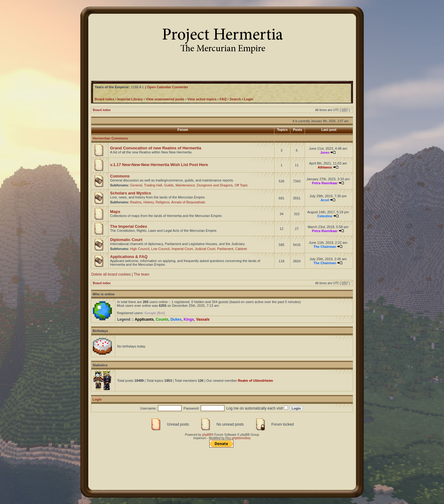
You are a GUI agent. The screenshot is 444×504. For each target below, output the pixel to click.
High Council (140, 249)
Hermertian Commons (110, 138)
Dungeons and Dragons (215, 185)
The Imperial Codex (129, 226)
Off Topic (241, 185)
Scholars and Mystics (131, 193)
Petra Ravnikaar (325, 183)
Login (97, 399)
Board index (102, 110)
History (148, 202)
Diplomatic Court (126, 240)
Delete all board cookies (111, 274)
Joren (325, 152)
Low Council (160, 249)
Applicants (144, 319)
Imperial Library (130, 99)
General (136, 185)
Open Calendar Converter (168, 87)
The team (142, 274)
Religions (163, 202)
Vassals (203, 319)
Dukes (176, 319)
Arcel (325, 200)
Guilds (169, 185)
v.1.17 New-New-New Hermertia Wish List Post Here (159, 165)
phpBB (207, 435)
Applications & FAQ (129, 257)
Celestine (325, 216)
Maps (115, 212)
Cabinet (241, 249)
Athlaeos (325, 167)
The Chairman (325, 247)
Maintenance (185, 185)
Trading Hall (153, 185)
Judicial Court (205, 249)
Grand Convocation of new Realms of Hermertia (156, 148)
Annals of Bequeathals (188, 202)
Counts (162, 319)
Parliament (225, 249)
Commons (120, 176)
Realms (136, 202)
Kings (189, 319)
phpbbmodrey (241, 438)
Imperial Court (182, 249)
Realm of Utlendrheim (256, 381)
